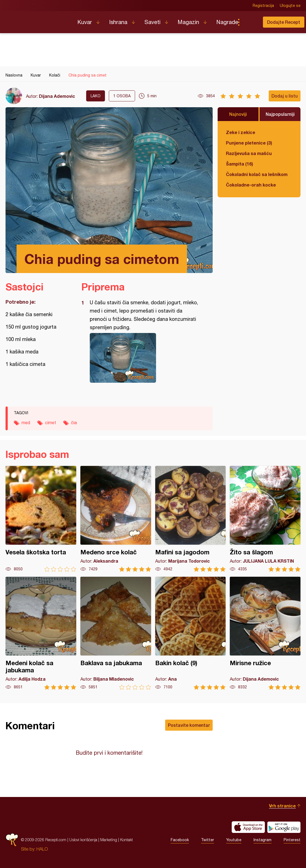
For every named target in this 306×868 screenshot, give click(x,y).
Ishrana (118, 22)
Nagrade (227, 22)
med (26, 423)
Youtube (234, 840)
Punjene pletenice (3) (249, 143)
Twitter (208, 840)
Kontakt (126, 840)
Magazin (188, 22)
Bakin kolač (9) (191, 633)
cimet (51, 423)
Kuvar (85, 22)
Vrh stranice (282, 806)
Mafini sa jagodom (191, 519)
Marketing (109, 840)
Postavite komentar (189, 725)
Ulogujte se (290, 6)
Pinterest (292, 840)
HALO (42, 849)
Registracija (263, 6)
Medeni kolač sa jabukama (41, 633)
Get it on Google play (284, 827)
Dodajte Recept (284, 22)
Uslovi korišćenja (83, 840)
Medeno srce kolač (116, 519)
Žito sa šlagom (265, 519)
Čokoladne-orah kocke (251, 185)
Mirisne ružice (265, 633)
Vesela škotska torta (41, 519)
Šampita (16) (239, 164)
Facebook (180, 840)
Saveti (152, 22)
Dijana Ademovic (57, 96)
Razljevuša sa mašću (249, 153)
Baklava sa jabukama (116, 633)
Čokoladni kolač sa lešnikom (257, 174)
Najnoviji (238, 114)
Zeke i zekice (241, 132)
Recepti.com (37, 20)
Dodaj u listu (285, 96)
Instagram (263, 840)
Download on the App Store (248, 827)
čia (74, 423)
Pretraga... (250, 22)
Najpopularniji (280, 114)
